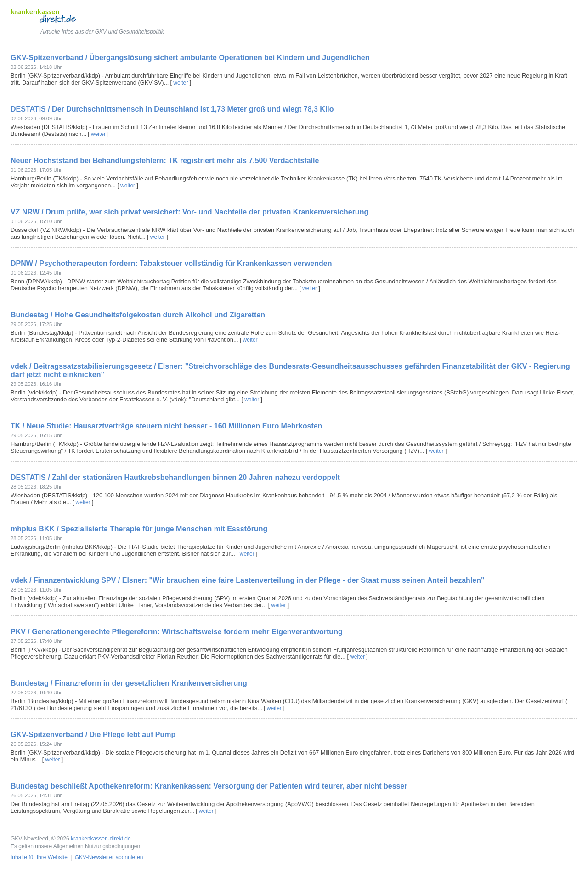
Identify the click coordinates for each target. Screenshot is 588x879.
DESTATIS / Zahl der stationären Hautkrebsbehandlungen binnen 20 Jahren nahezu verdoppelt (175, 477)
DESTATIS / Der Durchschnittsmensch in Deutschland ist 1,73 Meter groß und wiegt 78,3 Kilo (172, 109)
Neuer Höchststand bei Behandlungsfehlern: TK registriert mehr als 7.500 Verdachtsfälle (165, 161)
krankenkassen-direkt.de (101, 839)
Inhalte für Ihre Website (39, 857)
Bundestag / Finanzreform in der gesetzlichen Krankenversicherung (129, 683)
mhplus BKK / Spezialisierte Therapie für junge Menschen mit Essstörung (139, 529)
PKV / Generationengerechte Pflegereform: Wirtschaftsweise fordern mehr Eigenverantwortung (177, 632)
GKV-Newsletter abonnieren (109, 857)
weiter (181, 83)
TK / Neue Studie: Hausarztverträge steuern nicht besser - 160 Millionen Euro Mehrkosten (166, 426)
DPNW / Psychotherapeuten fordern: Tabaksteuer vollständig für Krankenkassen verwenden (171, 263)
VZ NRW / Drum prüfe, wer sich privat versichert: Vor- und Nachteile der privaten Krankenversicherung (189, 212)
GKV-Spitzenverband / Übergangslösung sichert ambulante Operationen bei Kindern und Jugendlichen (190, 58)
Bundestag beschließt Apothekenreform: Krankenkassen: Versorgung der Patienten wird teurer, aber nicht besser (209, 786)
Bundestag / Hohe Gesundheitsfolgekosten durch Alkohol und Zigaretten (138, 315)
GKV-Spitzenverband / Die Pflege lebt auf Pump (93, 735)
